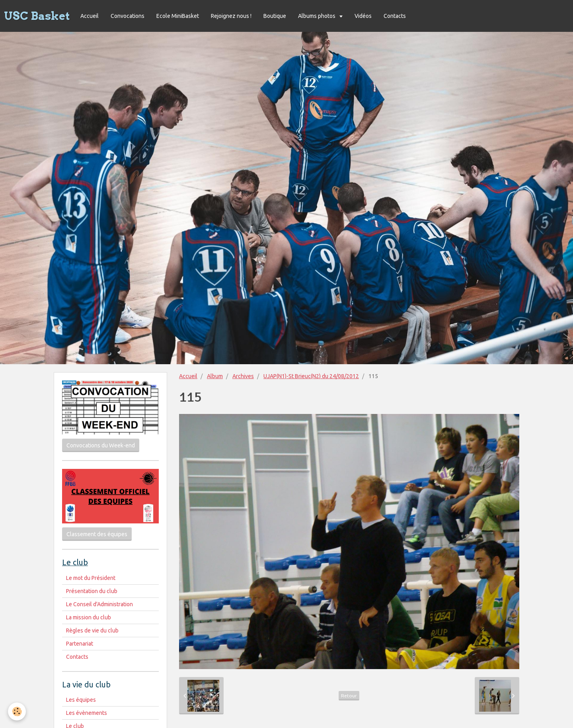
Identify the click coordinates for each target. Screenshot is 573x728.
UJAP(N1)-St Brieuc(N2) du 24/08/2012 (311, 376)
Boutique (275, 16)
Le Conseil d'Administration (99, 604)
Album (215, 376)
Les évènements (87, 713)
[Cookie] (17, 711)
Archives (243, 376)
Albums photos (317, 16)
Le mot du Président (91, 578)
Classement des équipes (97, 534)
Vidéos (363, 16)
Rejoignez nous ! (231, 16)
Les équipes (81, 700)
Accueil (90, 16)
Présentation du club (92, 591)
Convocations (128, 16)
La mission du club (89, 617)
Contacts (395, 16)
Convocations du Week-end (101, 445)
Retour (349, 696)
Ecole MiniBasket (178, 16)
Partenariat (80, 644)
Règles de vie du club (92, 630)
